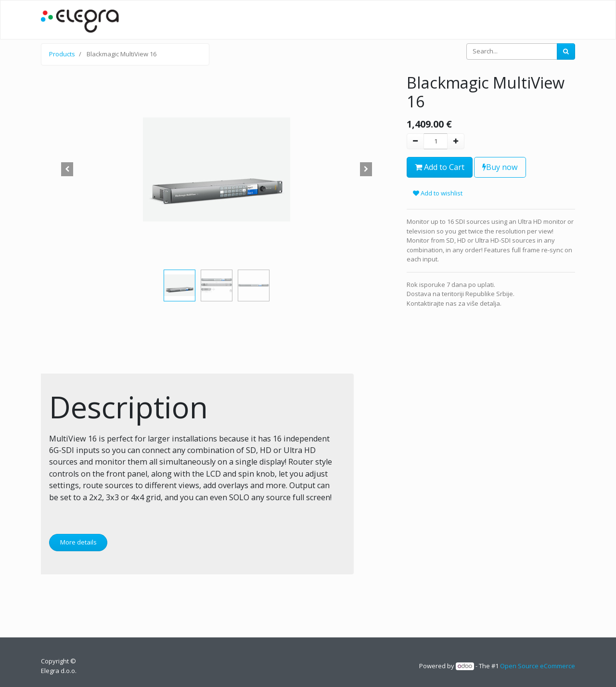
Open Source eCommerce (538, 666)
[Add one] (456, 142)
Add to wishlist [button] (438, 193)
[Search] (566, 52)
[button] (67, 169)
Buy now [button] (500, 167)
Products (62, 54)
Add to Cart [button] (440, 167)
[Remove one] (415, 142)
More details (78, 542)
